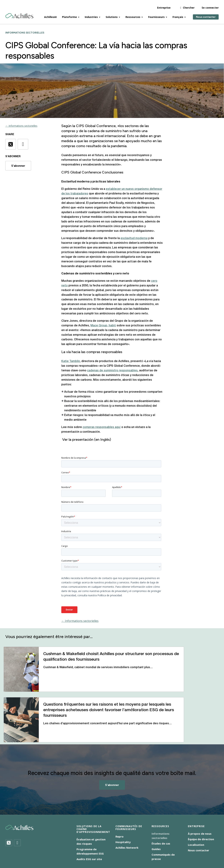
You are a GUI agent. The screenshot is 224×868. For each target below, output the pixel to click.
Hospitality (123, 813)
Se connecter (210, 5)
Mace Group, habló (103, 326)
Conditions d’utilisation (108, 852)
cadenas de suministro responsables (112, 371)
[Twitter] (9, 814)
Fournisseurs (156, 15)
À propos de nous (200, 804)
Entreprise (164, 5)
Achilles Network (127, 818)
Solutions (112, 15)
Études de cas (161, 814)
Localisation (196, 815)
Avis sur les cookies (109, 848)
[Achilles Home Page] (19, 14)
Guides (156, 820)
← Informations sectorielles (21, 126)
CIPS (80, 126)
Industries (91, 15)
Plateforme (69, 15)
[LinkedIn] (17, 814)
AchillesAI (50, 15)
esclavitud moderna (134, 238)
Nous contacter (206, 15)
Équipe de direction (201, 810)
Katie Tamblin (71, 361)
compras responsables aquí (102, 427)
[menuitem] (135, 852)
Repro (120, 807)
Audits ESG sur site (89, 830)
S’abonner (18, 166)
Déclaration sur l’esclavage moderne (66, 852)
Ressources (133, 15)
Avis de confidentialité (78, 848)
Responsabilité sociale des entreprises (150, 848)
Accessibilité (51, 848)
